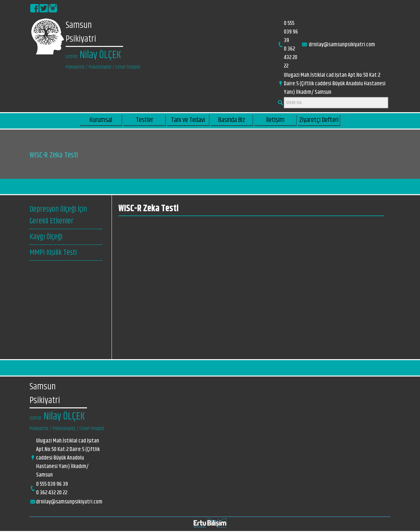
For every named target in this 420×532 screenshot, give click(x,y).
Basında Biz (232, 120)
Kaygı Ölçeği (46, 237)
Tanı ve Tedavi (188, 120)
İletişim (275, 120)
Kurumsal (101, 120)
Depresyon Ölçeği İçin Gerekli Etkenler (58, 215)
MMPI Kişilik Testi (53, 253)
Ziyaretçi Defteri (319, 120)
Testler (145, 120)
